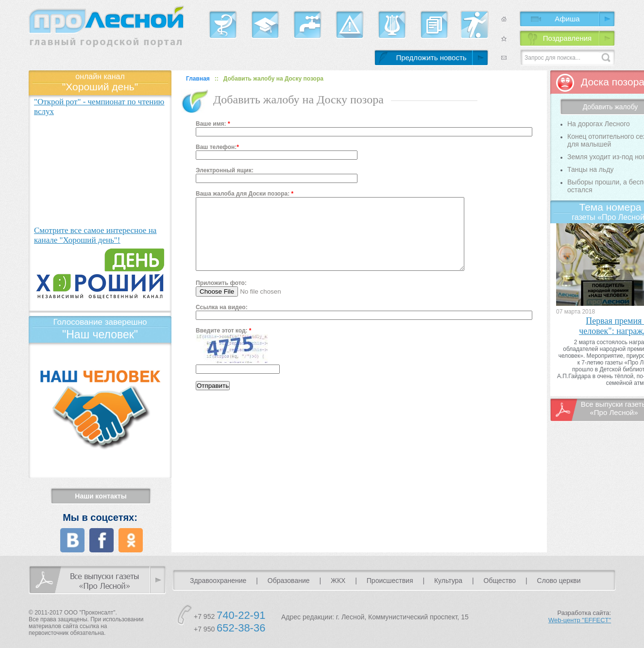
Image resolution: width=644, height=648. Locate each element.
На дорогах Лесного (599, 124)
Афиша (567, 19)
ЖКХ (338, 581)
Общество (500, 581)
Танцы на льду (590, 169)
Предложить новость (431, 58)
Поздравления (567, 38)
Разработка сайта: (580, 616)
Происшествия (390, 581)
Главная (198, 79)
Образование (289, 581)
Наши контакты (101, 496)
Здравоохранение (218, 581)
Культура (448, 581)
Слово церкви (559, 581)
